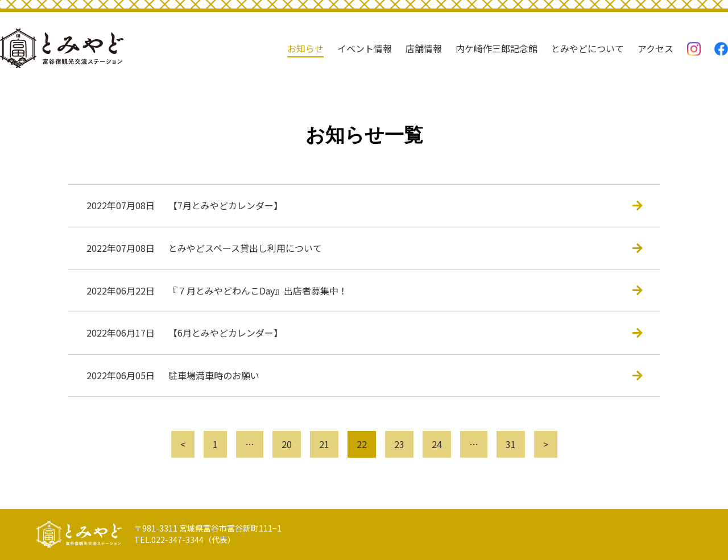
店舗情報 (424, 48)
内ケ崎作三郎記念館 (497, 48)
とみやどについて (588, 48)
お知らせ (305, 48)
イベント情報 (365, 48)
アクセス (655, 48)
